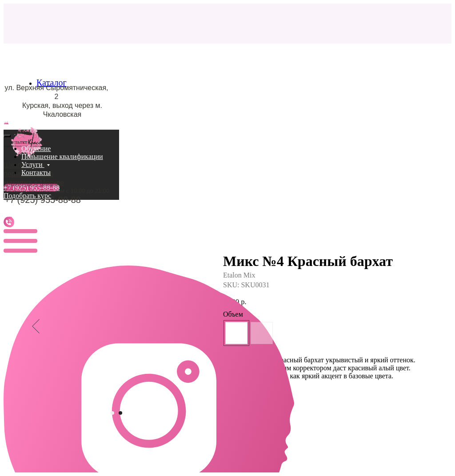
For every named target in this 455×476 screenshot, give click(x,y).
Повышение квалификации (62, 157)
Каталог (52, 83)
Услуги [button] (33, 165)
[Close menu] (7, 136)
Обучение (36, 149)
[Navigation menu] (8, 125)
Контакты (36, 173)
